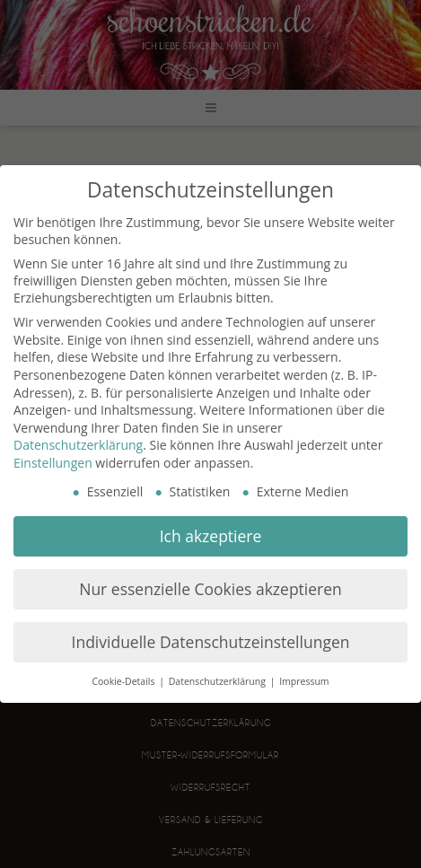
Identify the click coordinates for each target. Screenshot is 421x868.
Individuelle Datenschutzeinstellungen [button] (211, 642)
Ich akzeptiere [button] (211, 536)
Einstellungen (53, 463)
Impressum (304, 681)
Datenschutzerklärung (78, 445)
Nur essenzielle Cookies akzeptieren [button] (210, 589)
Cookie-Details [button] (124, 681)
